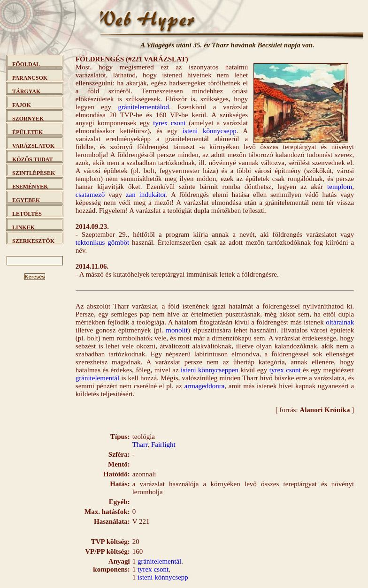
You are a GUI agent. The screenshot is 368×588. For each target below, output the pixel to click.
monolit (177, 330)
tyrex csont (169, 123)
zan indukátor (146, 195)
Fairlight (163, 445)
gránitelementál (97, 378)
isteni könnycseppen (210, 370)
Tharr (140, 445)
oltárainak (340, 322)
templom (340, 187)
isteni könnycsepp (210, 131)
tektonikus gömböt (102, 242)
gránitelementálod (144, 107)
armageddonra (205, 386)
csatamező (90, 195)
